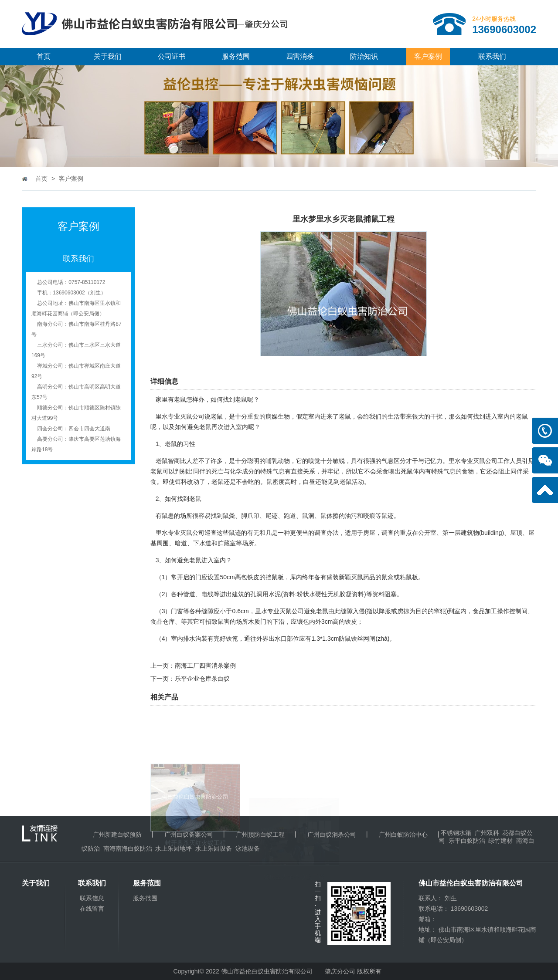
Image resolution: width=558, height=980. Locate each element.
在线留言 (92, 909)
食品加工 (485, 611)
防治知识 (364, 56)
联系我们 (492, 56)
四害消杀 (300, 56)
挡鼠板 (275, 577)
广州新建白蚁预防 (117, 835)
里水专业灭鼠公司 (180, 416)
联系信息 (92, 898)
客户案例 (428, 56)
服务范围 (236, 56)
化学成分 (242, 471)
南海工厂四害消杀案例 (205, 666)
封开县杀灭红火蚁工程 (195, 873)
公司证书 (172, 56)
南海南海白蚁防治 (128, 848)
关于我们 (108, 56)
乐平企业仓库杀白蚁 (202, 679)
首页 (44, 56)
